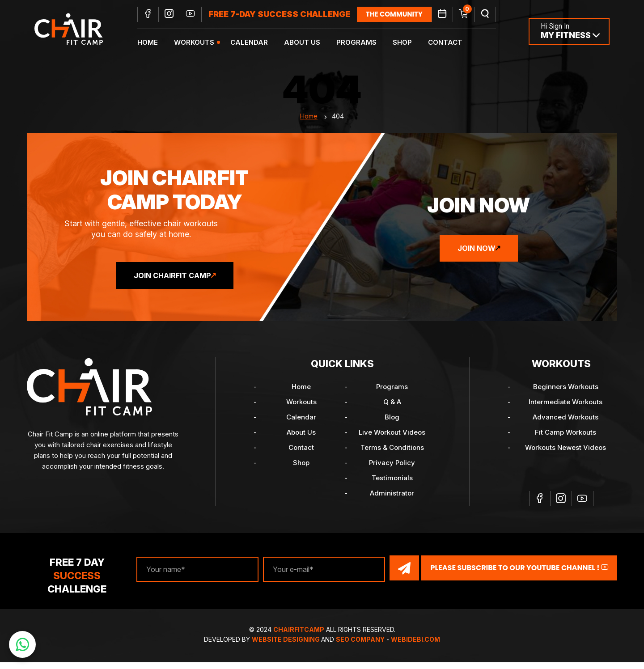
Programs (361, 43)
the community (399, 15)
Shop (407, 43)
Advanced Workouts (566, 426)
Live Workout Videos (392, 441)
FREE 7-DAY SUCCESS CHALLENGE (284, 15)
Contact (450, 43)
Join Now (477, 257)
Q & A (392, 410)
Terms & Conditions (392, 456)
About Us (307, 43)
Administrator (392, 502)
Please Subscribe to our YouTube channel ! (519, 575)
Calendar (254, 43)
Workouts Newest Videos (566, 456)
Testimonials (392, 486)
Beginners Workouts (566, 395)
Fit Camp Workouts (566, 441)
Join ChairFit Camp (172, 284)
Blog (392, 426)
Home (153, 43)
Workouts (199, 43)
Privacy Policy (392, 471)
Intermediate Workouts (566, 410)
